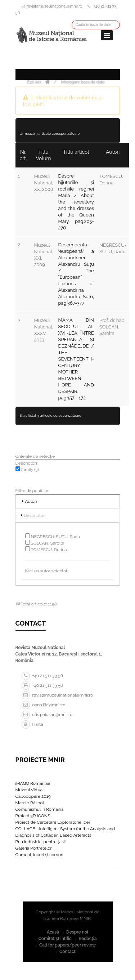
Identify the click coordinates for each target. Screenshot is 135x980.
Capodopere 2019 (33, 796)
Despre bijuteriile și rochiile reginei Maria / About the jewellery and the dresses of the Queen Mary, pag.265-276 (76, 202)
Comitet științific (55, 939)
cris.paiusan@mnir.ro (47, 715)
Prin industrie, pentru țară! (41, 842)
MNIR (85, 918)
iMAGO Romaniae (33, 783)
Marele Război (30, 803)
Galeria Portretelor (34, 848)
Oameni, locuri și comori (39, 855)
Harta (32, 724)
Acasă (53, 932)
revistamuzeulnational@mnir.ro (55, 6)
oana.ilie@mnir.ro (44, 705)
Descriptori (35, 515)
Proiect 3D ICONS (33, 816)
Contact (67, 952)
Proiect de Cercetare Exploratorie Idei (53, 822)
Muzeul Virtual (30, 790)
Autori (31, 501)
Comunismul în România (40, 809)
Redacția (87, 939)
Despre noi (77, 932)
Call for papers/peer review (67, 945)
